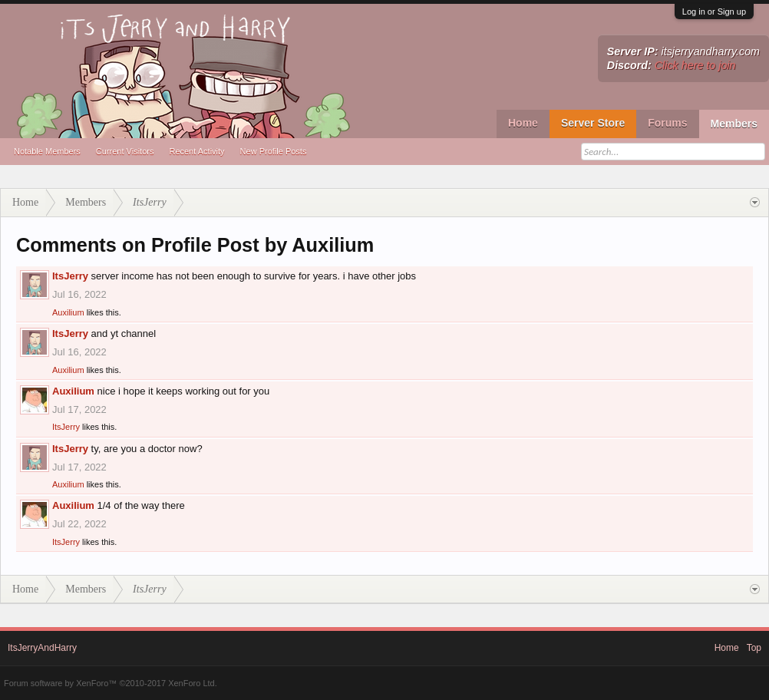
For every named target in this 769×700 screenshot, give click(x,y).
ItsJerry (70, 276)
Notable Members (47, 151)
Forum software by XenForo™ (111, 683)
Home (523, 123)
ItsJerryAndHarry (42, 648)
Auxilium (68, 312)
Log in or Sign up (714, 12)
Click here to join (695, 65)
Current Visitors (125, 151)
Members (734, 124)
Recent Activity (196, 151)
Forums (667, 123)
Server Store (593, 123)
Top (754, 648)
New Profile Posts (274, 151)
